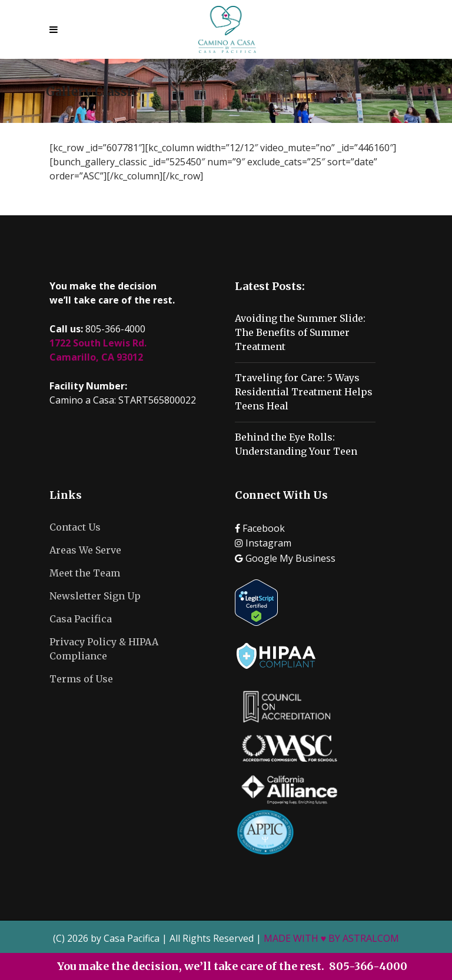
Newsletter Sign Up (95, 596)
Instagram (263, 543)
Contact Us (75, 527)
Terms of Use (81, 679)
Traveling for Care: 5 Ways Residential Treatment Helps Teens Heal (304, 392)
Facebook (260, 528)
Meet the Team (85, 573)
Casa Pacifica (81, 619)
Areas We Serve (85, 550)
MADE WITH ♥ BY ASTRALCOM (332, 938)
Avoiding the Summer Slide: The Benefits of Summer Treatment (300, 332)
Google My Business (285, 558)
